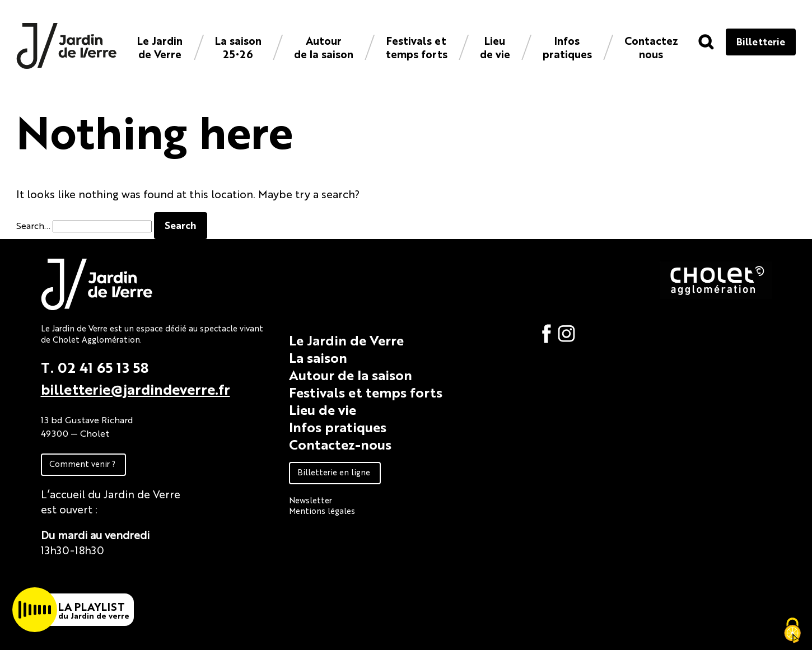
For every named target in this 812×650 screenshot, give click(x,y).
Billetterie (761, 41)
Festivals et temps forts (417, 47)
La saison (318, 357)
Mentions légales (322, 510)
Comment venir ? (82, 463)
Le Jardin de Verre (160, 47)
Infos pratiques (567, 47)
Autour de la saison (324, 47)
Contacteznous (651, 47)
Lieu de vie (495, 47)
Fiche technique (81, 575)
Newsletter (311, 500)
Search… (33, 225)
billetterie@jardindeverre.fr (136, 389)
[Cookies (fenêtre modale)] (792, 631)
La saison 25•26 (238, 47)
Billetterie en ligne (334, 472)
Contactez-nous (340, 444)
